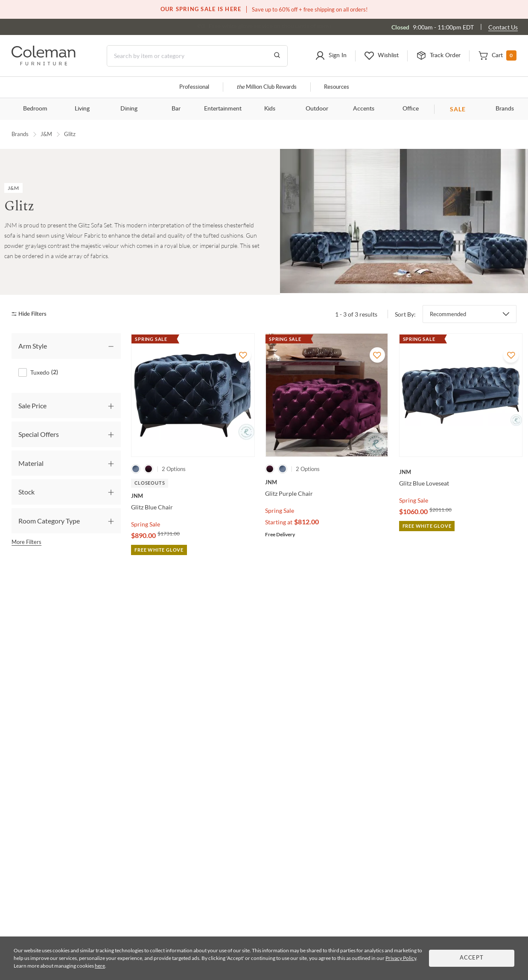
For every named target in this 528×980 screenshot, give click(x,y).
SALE (458, 109)
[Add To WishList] (243, 355)
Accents (364, 109)
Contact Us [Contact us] (503, 27)
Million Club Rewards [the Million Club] (267, 87)
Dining (129, 109)
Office (411, 109)
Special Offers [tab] (39, 434)
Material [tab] (31, 463)
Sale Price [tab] (32, 406)
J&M (46, 134)
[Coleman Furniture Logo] (44, 63)
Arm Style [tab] (33, 346)
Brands (20, 134)
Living (82, 109)
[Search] (197, 56)
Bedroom (35, 109)
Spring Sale (146, 524)
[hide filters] (32, 314)
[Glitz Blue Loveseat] (461, 472)
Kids (270, 109)
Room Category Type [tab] (49, 521)
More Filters (26, 542)
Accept (472, 958)
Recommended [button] (448, 314)
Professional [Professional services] (194, 87)
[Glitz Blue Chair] (193, 496)
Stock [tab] (26, 492)
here (100, 966)
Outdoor (317, 109)
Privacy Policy (401, 958)
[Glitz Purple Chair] (327, 482)
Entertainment (223, 109)
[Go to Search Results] (277, 56)
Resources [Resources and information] (337, 87)
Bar (176, 109)
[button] (331, 56)
